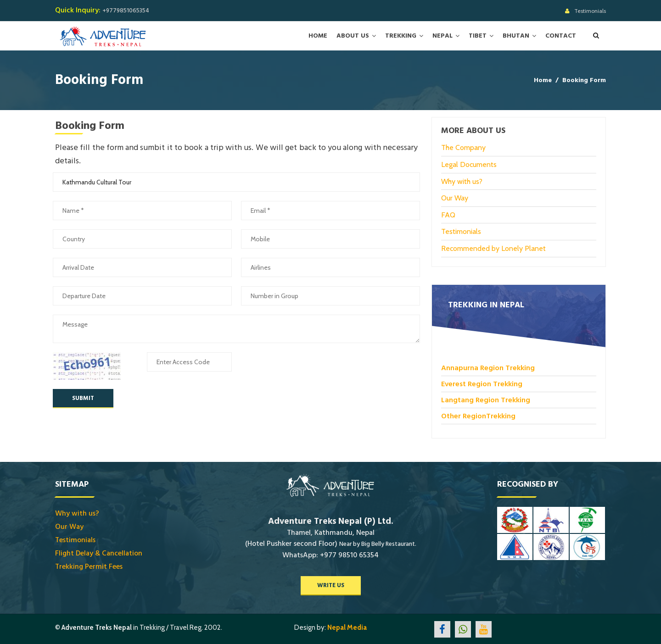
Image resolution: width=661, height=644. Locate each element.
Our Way (455, 197)
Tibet (478, 36)
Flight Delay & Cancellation (99, 553)
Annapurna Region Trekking (488, 367)
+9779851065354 (126, 11)
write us (331, 585)
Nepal (443, 36)
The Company (463, 147)
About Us (353, 36)
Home (318, 36)
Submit (83, 398)
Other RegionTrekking (478, 416)
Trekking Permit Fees (89, 566)
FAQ (448, 214)
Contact (561, 36)
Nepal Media (347, 627)
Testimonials (590, 11)
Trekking (401, 36)
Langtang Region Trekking (486, 400)
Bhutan (516, 36)
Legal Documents (469, 164)
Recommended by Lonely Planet (493, 248)
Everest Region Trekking (482, 383)
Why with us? (462, 181)
